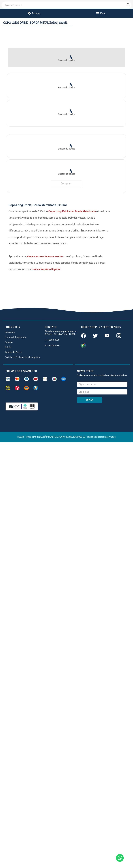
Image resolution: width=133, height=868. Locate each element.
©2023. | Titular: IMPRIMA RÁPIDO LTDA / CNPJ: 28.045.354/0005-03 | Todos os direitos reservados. (67, 437)
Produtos (34, 13)
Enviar (90, 400)
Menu (101, 13)
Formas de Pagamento (16, 337)
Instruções (10, 332)
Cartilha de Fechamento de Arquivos (22, 357)
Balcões (9, 347)
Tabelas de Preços (13, 352)
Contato (9, 342)
